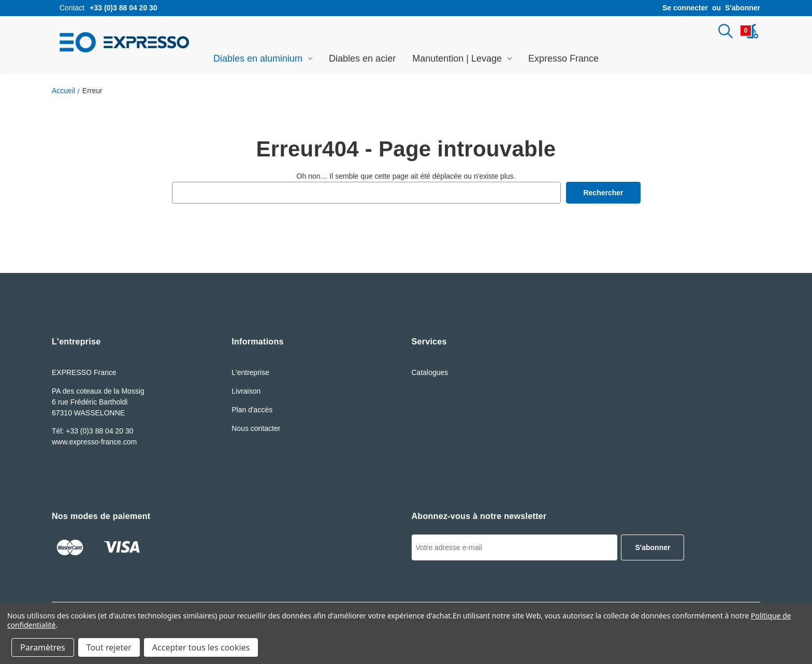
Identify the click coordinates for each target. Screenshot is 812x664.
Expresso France (563, 59)
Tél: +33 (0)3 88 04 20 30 (93, 431)
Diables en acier (362, 59)
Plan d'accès (252, 410)
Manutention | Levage (462, 59)
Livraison (246, 391)
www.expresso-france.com (94, 442)
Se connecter (685, 8)
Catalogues (430, 372)
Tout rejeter (109, 647)
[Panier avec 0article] (750, 31)
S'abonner (743, 8)
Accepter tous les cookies (201, 647)
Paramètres (43, 647)
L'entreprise (250, 372)
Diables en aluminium (263, 59)
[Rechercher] (726, 31)
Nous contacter (256, 428)
